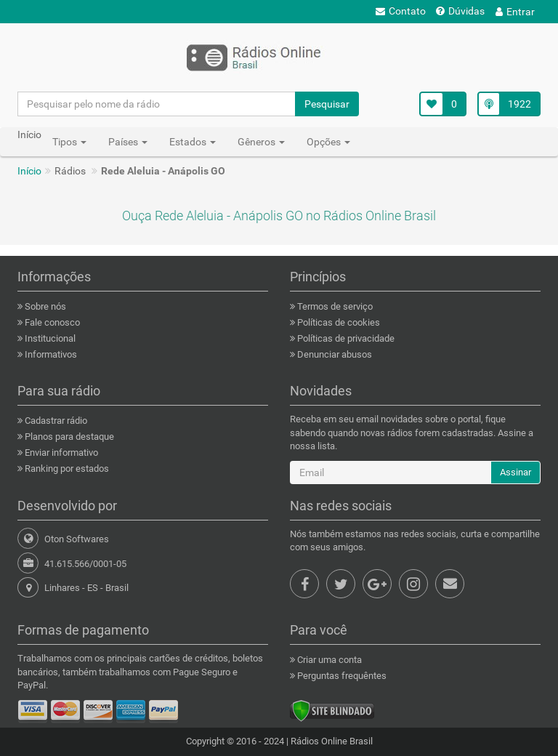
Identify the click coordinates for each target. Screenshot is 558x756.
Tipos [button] (69, 142)
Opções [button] (328, 142)
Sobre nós (44, 306)
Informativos (50, 354)
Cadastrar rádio (55, 421)
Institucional (49, 338)
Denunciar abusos (333, 354)
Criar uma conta (328, 660)
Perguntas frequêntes (341, 676)
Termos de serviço (334, 306)
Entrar (515, 12)
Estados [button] (193, 142)
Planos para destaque (68, 437)
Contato (401, 11)
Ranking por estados (66, 469)
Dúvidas (460, 11)
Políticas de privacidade (345, 338)
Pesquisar (327, 104)
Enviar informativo (60, 453)
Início (29, 171)
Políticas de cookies (337, 322)
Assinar (515, 472)
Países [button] (128, 142)
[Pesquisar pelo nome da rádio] (157, 104)
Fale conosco (51, 322)
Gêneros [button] (261, 142)
